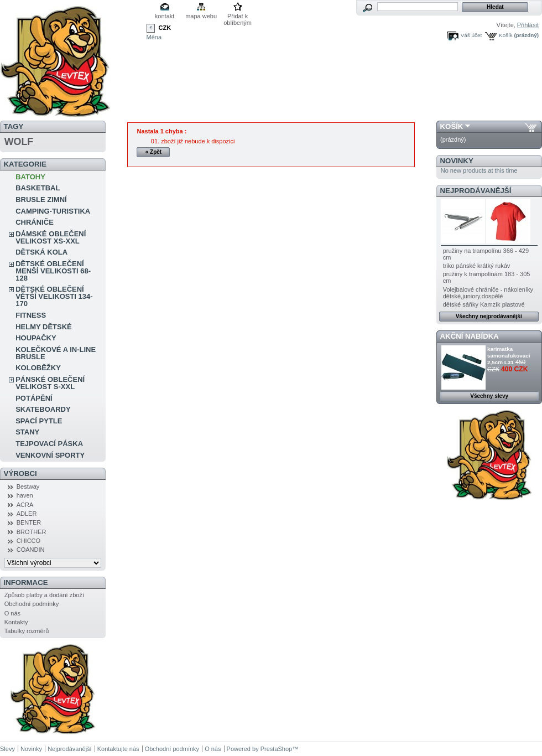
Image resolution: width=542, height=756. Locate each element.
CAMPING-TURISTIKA (53, 211)
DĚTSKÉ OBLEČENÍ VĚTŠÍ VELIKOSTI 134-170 (54, 296)
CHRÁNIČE (35, 222)
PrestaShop (276, 749)
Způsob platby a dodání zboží (44, 595)
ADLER (27, 514)
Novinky (457, 161)
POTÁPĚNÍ (34, 398)
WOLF (19, 142)
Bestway (28, 486)
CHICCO (28, 541)
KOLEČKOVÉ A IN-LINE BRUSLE (56, 353)
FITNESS (31, 315)
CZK (165, 28)
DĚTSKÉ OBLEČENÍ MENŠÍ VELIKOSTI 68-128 (53, 271)
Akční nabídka (470, 336)
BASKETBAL (38, 188)
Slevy (7, 749)
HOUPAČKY (36, 338)
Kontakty (16, 622)
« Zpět (153, 152)
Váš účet (471, 35)
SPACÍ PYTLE (39, 421)
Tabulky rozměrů (27, 631)
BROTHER (32, 532)
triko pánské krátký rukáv (477, 266)
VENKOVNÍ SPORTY (50, 455)
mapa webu (201, 16)
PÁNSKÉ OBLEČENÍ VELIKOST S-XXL (50, 383)
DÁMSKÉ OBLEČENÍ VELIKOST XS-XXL (51, 237)
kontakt (165, 16)
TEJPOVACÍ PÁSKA (49, 444)
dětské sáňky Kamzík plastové (484, 304)
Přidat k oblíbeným (238, 17)
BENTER (29, 522)
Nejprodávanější (476, 191)
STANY (27, 432)
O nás (12, 613)
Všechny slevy (489, 396)
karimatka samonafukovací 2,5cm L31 (509, 356)
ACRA (25, 505)
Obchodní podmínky (32, 604)
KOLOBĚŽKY (38, 368)
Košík (506, 35)
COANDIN (31, 550)
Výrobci (20, 473)
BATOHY (30, 177)
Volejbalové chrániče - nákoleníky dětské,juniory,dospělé (488, 293)
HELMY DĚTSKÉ (44, 327)
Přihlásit (528, 25)
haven (25, 495)
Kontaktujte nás (118, 749)
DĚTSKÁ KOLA (41, 252)
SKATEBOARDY (43, 409)
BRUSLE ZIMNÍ (41, 200)
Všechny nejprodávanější (489, 316)
